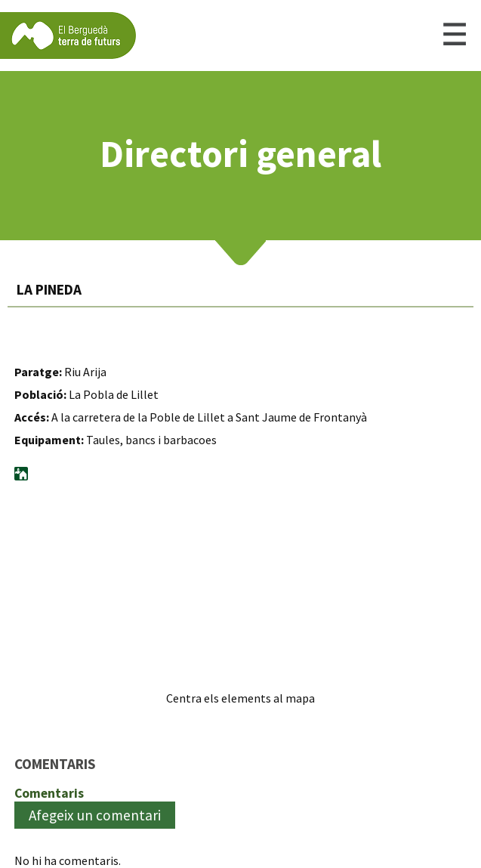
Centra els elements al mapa (240, 698)
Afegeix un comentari (95, 815)
